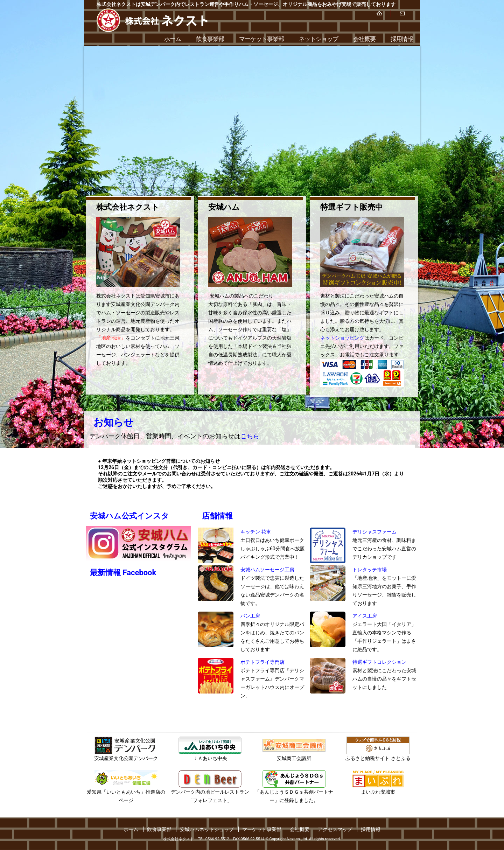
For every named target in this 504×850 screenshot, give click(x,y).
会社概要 (364, 39)
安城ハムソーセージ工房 (267, 570)
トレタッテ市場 (370, 570)
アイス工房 (365, 616)
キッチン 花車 (256, 532)
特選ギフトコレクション (379, 662)
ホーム (173, 39)
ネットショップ (318, 39)
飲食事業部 (210, 39)
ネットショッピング (342, 338)
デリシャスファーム (374, 532)
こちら (250, 436)
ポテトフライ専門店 (262, 662)
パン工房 (250, 616)
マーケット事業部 (261, 39)
